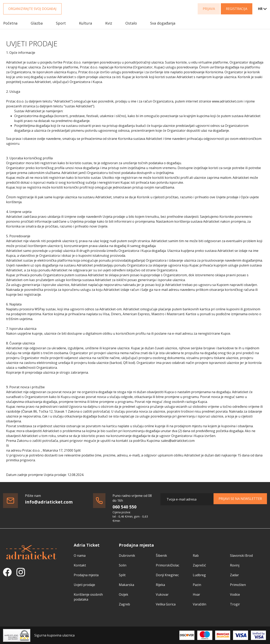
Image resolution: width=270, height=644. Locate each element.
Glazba (37, 23)
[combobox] (260, 9)
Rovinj (235, 565)
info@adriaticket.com (49, 502)
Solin (123, 565)
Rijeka (160, 585)
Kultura (86, 23)
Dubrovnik (127, 556)
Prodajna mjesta (86, 575)
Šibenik (161, 556)
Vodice (235, 594)
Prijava (209, 9)
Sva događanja (163, 23)
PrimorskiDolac (168, 565)
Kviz (109, 23)
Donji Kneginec (167, 575)
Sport (61, 23)
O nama (80, 556)
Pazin (197, 585)
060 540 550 (125, 507)
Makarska (126, 585)
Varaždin (200, 604)
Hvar (196, 594)
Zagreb (124, 604)
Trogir (235, 604)
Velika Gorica (166, 604)
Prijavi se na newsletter (240, 499)
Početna (10, 23)
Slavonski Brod (241, 556)
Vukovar (162, 594)
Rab (196, 556)
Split (122, 575)
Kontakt (80, 565)
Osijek (124, 594)
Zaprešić (199, 565)
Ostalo (131, 23)
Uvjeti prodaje (84, 585)
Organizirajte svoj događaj (32, 9)
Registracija (237, 9)
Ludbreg (199, 575)
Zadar (234, 575)
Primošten (238, 585)
